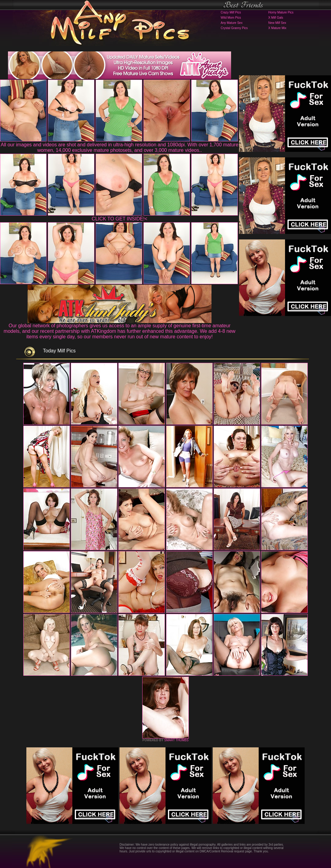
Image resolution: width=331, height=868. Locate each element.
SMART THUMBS (176, 740)
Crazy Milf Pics (231, 12)
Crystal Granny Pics (234, 28)
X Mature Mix (277, 28)
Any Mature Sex (232, 23)
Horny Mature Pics (281, 12)
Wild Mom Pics (231, 18)
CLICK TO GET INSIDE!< (120, 219)
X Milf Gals (276, 18)
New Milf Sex (277, 23)
